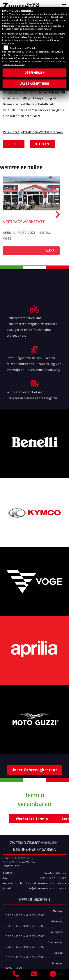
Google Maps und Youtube (23, 48)
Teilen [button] (42, 144)
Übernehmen (35, 73)
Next (57, 214)
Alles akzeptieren (35, 84)
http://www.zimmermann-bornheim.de (43, 883)
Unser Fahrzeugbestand (35, 770)
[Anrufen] (16, 974)
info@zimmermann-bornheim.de (47, 888)
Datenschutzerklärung (40, 29)
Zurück (14, 144)
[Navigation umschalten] (64, 6)
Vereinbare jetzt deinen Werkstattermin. (33, 132)
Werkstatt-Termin (32, 819)
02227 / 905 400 (55, 873)
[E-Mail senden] (34, 974)
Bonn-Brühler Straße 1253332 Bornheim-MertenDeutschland (19, 862)
